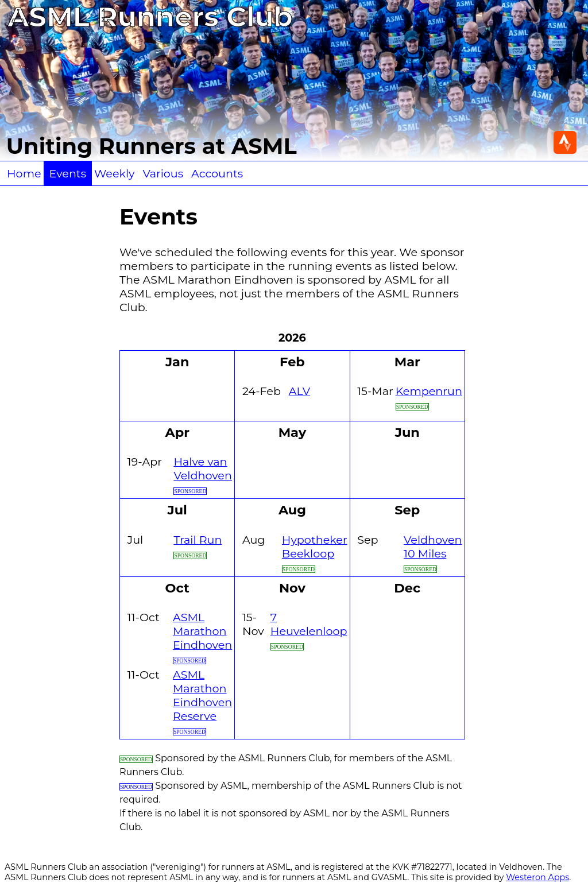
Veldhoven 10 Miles (433, 547)
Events (68, 173)
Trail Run (198, 540)
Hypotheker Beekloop (315, 547)
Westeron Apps (537, 877)
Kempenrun (429, 391)
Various (163, 173)
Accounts (217, 173)
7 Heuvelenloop (309, 624)
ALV (299, 391)
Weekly (114, 173)
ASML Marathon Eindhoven (202, 631)
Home (24, 173)
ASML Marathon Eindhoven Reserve (202, 695)
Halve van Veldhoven (202, 468)
